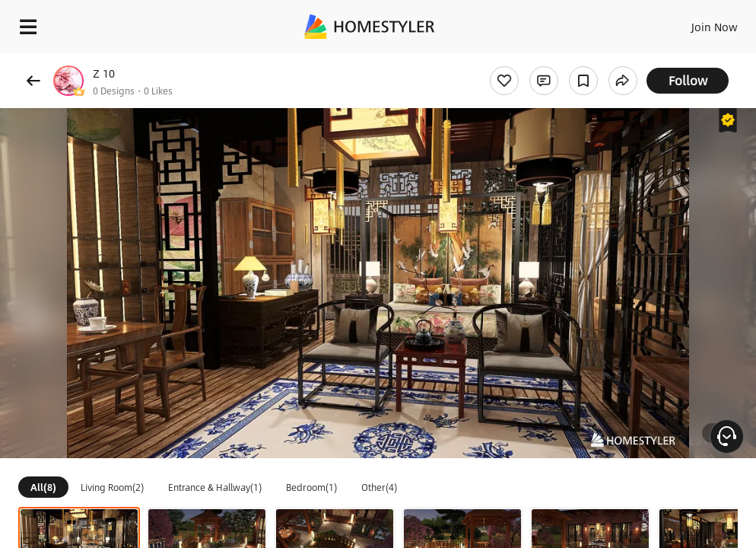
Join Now (715, 27)
